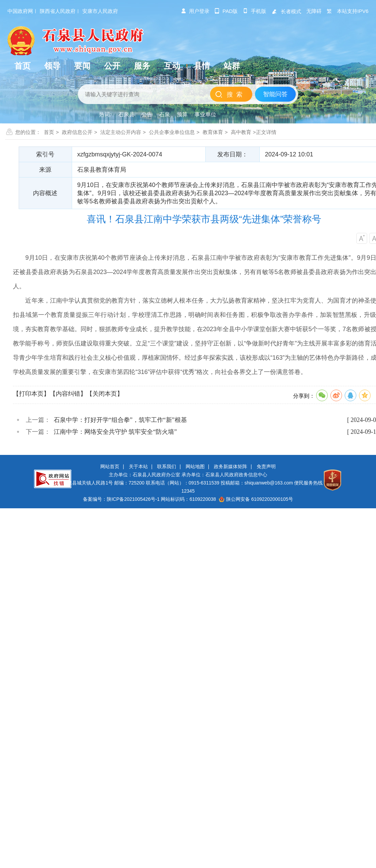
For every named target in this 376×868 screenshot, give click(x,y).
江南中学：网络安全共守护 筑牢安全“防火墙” (115, 432)
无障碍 (314, 11)
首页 (49, 132)
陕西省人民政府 (58, 11)
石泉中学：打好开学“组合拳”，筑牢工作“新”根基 (120, 420)
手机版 (254, 11)
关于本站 (138, 466)
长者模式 (286, 11)
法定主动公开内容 (121, 132)
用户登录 (195, 11)
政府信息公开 (77, 132)
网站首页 (110, 466)
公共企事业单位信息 (172, 132)
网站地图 (195, 466)
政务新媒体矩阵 (230, 466)
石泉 (165, 114)
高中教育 (241, 132)
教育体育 (213, 132)
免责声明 (266, 466)
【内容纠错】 (68, 394)
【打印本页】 (31, 394)
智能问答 (275, 94)
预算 (182, 114)
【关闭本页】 (105, 394)
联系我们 (167, 466)
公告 (147, 114)
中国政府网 (20, 11)
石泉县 (126, 114)
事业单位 (205, 114)
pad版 (226, 11)
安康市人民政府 (100, 11)
